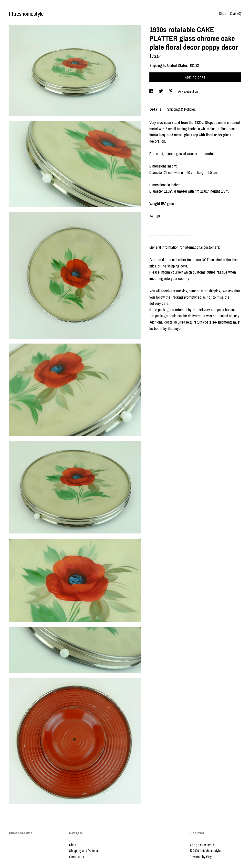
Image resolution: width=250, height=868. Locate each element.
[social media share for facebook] (152, 91)
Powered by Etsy (201, 857)
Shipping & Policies (182, 109)
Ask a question (188, 91)
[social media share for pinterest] (171, 91)
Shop (223, 13)
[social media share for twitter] (161, 91)
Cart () (236, 13)
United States (177, 65)
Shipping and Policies (84, 851)
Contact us (77, 857)
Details (156, 109)
